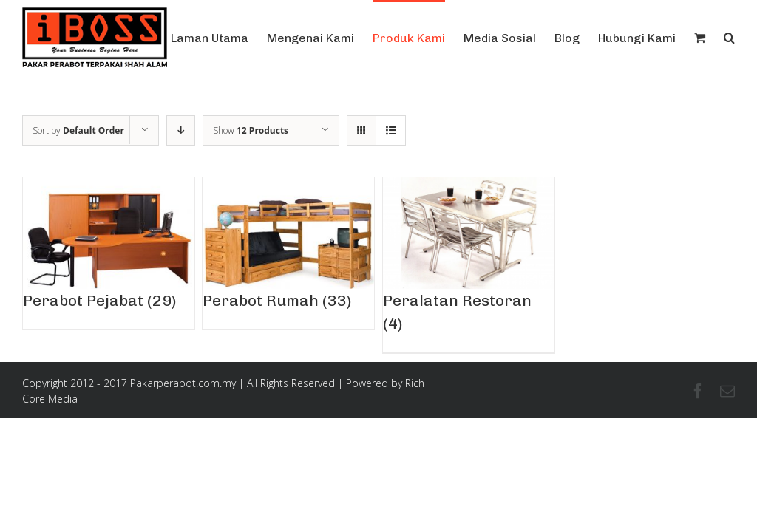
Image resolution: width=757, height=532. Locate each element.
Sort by (78, 130)
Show (251, 130)
